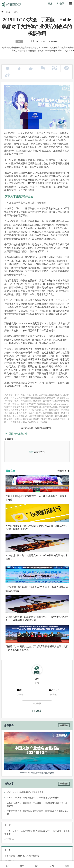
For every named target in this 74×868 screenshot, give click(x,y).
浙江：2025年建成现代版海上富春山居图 (25, 792)
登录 (31, 452)
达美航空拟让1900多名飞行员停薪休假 (22, 856)
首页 (8, 12)
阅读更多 (37, 711)
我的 (67, 864)
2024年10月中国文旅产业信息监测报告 (37, 773)
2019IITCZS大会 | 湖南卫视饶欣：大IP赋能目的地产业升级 (33, 798)
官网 (52, 864)
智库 (37, 864)
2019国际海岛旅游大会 (16, 434)
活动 (22, 864)
